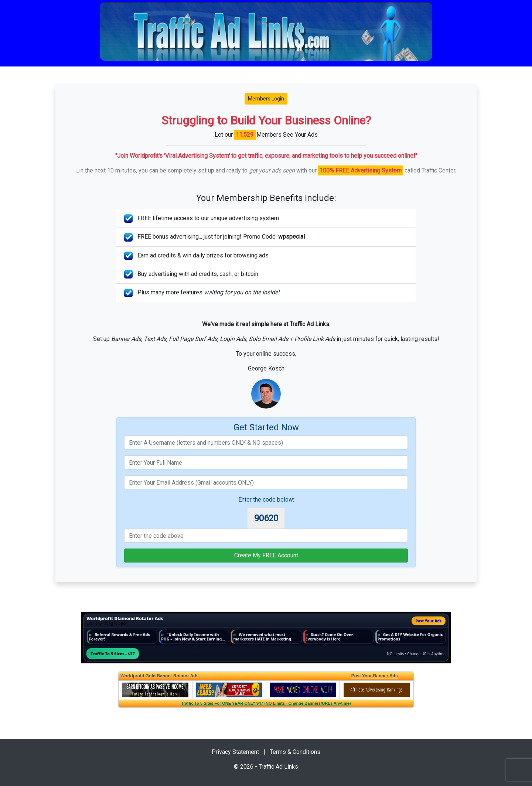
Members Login (266, 99)
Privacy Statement (235, 752)
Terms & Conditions (295, 752)
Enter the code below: (266, 500)
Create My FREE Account (266, 555)
